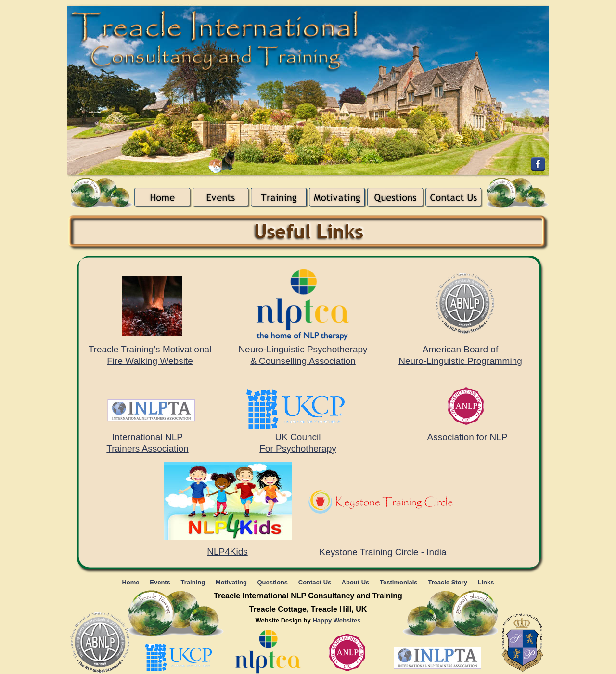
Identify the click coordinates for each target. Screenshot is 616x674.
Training (193, 582)
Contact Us (315, 582)
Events (160, 582)
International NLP (148, 437)
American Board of (460, 349)
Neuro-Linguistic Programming (460, 361)
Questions (273, 582)
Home (130, 582)
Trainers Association (147, 448)
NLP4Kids (227, 551)
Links (486, 582)
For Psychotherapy (298, 448)
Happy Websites (336, 620)
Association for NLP (468, 437)
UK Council (298, 437)
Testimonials (399, 582)
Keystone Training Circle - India (383, 552)
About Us (356, 582)
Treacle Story (448, 582)
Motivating (231, 582)
